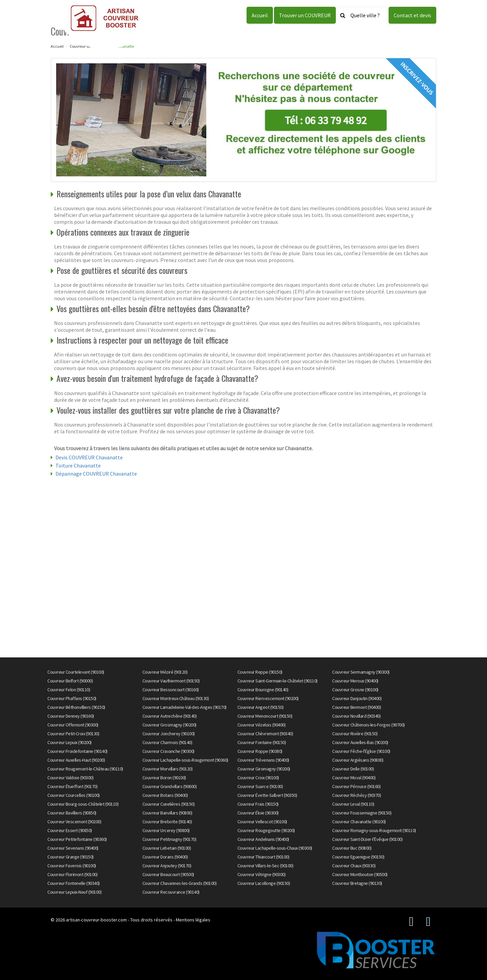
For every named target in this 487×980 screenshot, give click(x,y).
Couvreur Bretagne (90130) (357, 883)
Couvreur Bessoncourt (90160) (171, 690)
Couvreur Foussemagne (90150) (362, 813)
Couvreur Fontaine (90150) (262, 742)
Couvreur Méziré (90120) (165, 672)
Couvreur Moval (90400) (354, 778)
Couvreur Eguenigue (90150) (358, 857)
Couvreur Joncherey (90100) (169, 734)
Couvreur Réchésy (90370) (356, 795)
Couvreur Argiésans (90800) (358, 760)
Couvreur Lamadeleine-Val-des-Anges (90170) (184, 707)
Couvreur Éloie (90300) (258, 813)
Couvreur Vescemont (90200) (74, 822)
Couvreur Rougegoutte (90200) (266, 830)
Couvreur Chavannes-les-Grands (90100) (180, 883)
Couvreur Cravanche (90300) (168, 751)
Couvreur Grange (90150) (71, 857)
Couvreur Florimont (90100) (72, 874)
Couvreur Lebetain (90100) (167, 848)
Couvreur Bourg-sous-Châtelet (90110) (83, 804)
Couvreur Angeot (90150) (261, 707)
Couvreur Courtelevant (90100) (76, 672)
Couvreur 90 (80, 46)
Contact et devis (412, 15)
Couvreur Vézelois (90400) (262, 725)
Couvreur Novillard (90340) (356, 716)
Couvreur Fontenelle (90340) (74, 883)
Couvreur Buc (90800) (352, 848)
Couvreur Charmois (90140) (167, 742)
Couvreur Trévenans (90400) (263, 760)
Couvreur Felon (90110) (69, 690)
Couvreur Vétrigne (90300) (262, 874)
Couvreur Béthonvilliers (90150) (76, 707)
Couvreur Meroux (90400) (355, 681)
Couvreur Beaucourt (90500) (168, 874)
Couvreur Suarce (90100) (260, 786)
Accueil (260, 15)
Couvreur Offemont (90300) (73, 725)
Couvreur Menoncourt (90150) (265, 716)
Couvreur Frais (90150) (258, 804)
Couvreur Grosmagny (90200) (169, 725)
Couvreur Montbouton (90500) (360, 874)
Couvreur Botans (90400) (165, 795)
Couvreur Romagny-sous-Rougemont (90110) (374, 830)
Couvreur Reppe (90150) (260, 672)
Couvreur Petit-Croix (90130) (73, 734)
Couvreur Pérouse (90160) (356, 786)
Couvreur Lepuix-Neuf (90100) (74, 892)
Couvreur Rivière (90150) (355, 734)
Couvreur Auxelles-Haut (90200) (76, 760)
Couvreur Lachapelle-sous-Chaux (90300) (275, 848)
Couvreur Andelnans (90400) (263, 839)
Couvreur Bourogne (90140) (263, 690)
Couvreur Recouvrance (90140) (171, 892)
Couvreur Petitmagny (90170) (169, 839)
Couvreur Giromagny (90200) (264, 769)
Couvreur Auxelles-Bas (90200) (360, 742)
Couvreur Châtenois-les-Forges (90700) (368, 725)
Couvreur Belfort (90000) (70, 681)
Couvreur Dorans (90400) (165, 857)
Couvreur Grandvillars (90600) (170, 786)
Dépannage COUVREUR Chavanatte (96, 474)
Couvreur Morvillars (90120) (168, 769)
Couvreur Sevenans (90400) (73, 848)
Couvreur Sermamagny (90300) (361, 672)
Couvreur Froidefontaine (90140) (77, 751)
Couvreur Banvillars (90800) (167, 813)
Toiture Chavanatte (78, 465)
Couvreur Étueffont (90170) (72, 786)
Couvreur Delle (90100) (353, 769)
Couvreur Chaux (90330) (354, 866)
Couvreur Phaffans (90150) (72, 698)
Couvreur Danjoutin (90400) (357, 698)
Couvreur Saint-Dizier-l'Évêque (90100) (367, 839)
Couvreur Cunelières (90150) (169, 804)
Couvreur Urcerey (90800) (166, 830)
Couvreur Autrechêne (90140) (170, 716)
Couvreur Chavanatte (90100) (359, 822)
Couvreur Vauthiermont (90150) (171, 681)
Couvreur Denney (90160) (71, 716)
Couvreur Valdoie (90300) (70, 778)
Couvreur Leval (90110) (353, 804)
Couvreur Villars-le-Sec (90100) (265, 866)
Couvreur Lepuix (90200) (69, 742)
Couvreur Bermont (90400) (356, 707)
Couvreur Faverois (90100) (72, 866)
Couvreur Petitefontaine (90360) (77, 839)
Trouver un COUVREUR (305, 15)
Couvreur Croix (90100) (258, 778)
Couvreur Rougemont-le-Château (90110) (85, 769)
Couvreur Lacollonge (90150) (264, 883)
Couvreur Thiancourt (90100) (263, 857)
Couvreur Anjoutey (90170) (167, 866)
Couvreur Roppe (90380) (260, 751)
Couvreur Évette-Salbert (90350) (267, 795)
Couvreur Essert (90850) (70, 830)
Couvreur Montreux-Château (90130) (176, 698)
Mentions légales (193, 920)
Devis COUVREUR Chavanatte (89, 457)
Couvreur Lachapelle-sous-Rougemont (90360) (185, 760)
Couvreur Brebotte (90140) (167, 822)
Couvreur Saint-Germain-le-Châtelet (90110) (277, 681)
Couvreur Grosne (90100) (355, 690)
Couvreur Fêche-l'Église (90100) (361, 751)
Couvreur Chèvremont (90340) (265, 734)
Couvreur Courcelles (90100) (74, 795)
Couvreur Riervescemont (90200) (268, 698)
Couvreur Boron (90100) (164, 778)
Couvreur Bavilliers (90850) (72, 813)
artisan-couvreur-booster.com (96, 920)
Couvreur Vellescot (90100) (262, 822)
